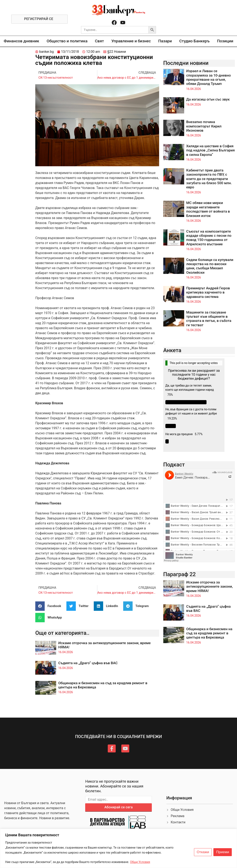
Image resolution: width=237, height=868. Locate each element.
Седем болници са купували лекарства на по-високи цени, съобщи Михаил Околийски (210, 266)
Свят (99, 41)
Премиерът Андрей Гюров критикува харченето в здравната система (208, 292)
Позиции (225, 41)
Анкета (172, 350)
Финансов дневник (22, 41)
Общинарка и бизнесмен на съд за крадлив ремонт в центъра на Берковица (209, 633)
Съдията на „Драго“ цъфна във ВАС (88, 663)
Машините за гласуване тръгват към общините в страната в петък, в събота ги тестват (209, 319)
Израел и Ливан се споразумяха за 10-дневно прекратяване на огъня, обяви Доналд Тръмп (209, 77)
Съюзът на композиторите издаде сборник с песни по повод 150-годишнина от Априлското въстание (209, 238)
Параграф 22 (180, 574)
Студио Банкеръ (194, 41)
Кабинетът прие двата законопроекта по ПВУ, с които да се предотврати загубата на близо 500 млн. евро (209, 179)
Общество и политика (67, 41)
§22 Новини (117, 52)
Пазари (165, 41)
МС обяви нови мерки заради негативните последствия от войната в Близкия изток (208, 209)
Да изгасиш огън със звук (208, 99)
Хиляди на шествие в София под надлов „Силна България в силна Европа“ (210, 150)
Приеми (223, 852)
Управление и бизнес (131, 41)
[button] (50, 606)
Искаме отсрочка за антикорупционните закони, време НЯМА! (210, 586)
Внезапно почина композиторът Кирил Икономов (204, 126)
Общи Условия (140, 862)
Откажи (203, 852)
